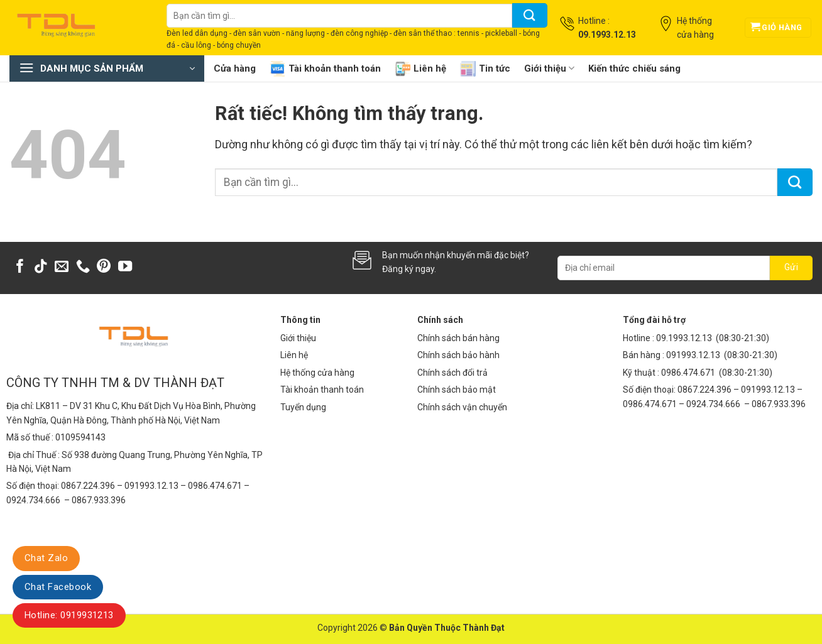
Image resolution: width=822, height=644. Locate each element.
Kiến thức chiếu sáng (634, 68)
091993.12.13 (693, 355)
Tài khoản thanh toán (325, 69)
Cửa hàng (235, 68)
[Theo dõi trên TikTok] (41, 267)
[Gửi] (530, 15)
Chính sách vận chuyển (462, 407)
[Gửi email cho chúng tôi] (62, 267)
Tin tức (485, 69)
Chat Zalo (46, 558)
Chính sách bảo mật (457, 390)
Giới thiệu (549, 68)
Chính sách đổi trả (452, 373)
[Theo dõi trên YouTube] (125, 267)
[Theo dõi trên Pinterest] (104, 267)
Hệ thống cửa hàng (317, 373)
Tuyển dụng (303, 407)
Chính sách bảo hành (458, 355)
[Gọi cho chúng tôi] (83, 267)
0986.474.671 (689, 373)
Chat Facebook (58, 587)
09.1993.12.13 (684, 338)
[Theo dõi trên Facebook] (20, 267)
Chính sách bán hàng (458, 338)
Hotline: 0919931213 (69, 615)
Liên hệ (420, 69)
